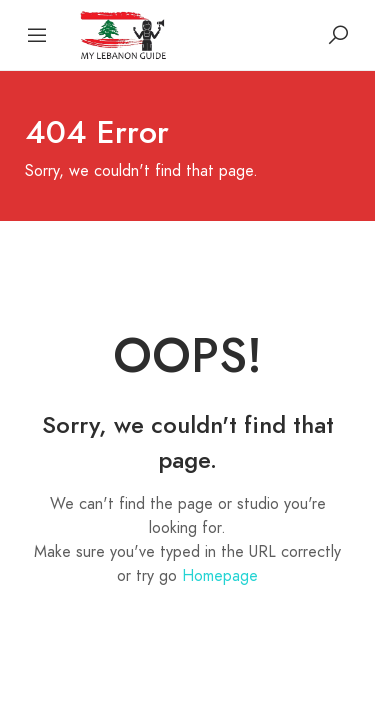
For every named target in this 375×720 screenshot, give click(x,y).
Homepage (220, 576)
